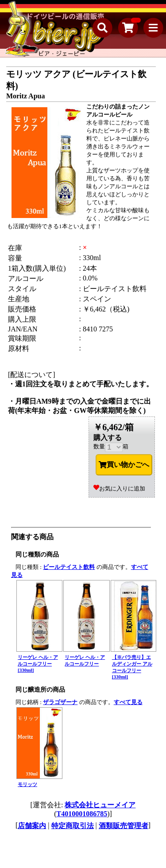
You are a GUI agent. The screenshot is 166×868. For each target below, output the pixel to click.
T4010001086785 (82, 814)
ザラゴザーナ (60, 702)
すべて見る (128, 702)
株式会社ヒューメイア (100, 805)
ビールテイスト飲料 (69, 567)
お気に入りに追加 (119, 488)
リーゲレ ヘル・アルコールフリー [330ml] (38, 664)
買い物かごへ (124, 465)
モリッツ (27, 784)
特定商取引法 (73, 826)
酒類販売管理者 (124, 826)
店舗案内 (32, 826)
